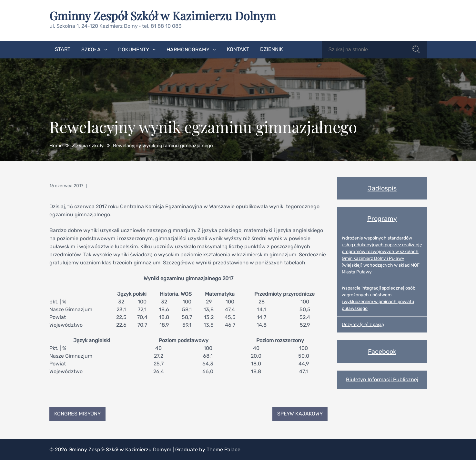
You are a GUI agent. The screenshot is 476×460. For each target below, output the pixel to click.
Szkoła (91, 50)
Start (63, 49)
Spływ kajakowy (300, 414)
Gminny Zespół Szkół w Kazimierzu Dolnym (163, 15)
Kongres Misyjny (77, 414)
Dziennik (272, 49)
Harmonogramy (188, 50)
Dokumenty (134, 50)
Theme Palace (223, 450)
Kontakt (238, 49)
